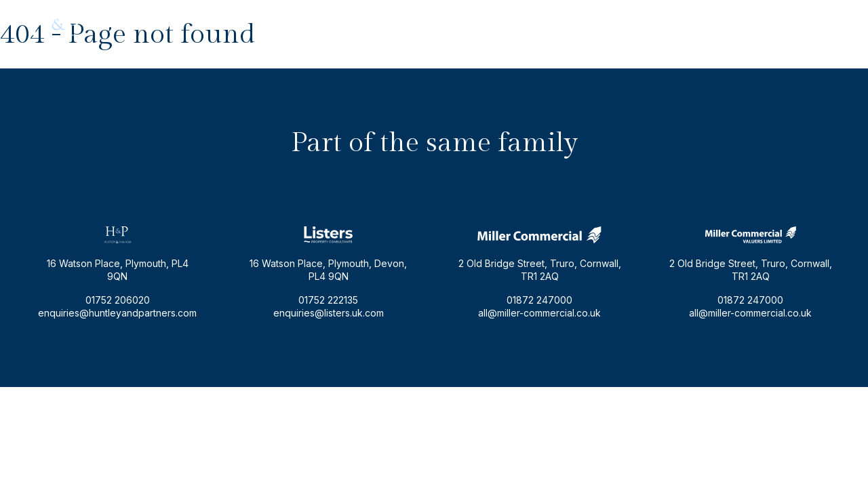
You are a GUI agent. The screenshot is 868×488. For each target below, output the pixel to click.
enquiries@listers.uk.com (329, 313)
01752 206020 (805, 25)
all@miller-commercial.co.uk (539, 313)
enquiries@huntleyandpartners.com (680, 25)
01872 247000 (539, 300)
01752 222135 (328, 300)
